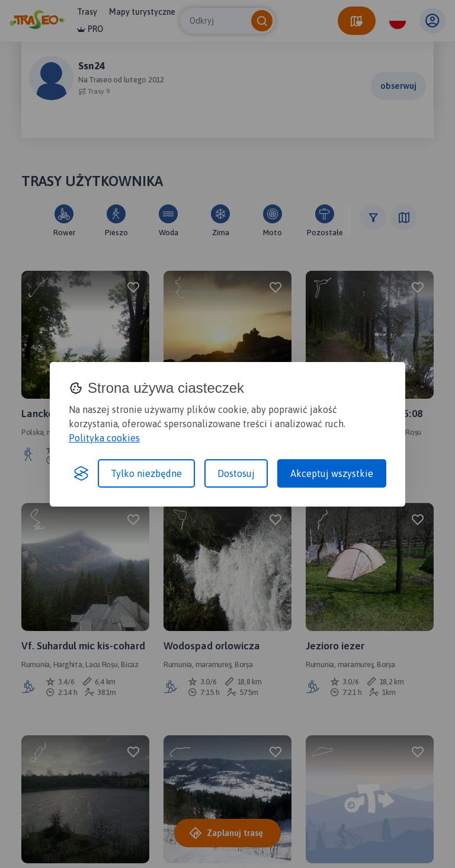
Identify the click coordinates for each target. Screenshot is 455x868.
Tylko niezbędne (146, 473)
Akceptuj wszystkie (332, 473)
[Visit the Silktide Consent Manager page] (81, 473)
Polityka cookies (104, 438)
